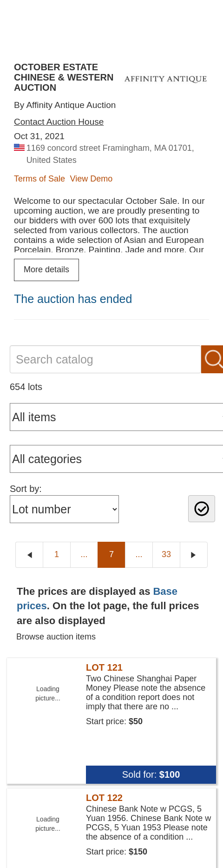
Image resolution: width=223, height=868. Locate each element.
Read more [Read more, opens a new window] (24, 780)
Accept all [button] (59, 850)
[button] (111, 832)
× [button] (213, 724)
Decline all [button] (162, 850)
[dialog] (111, 791)
